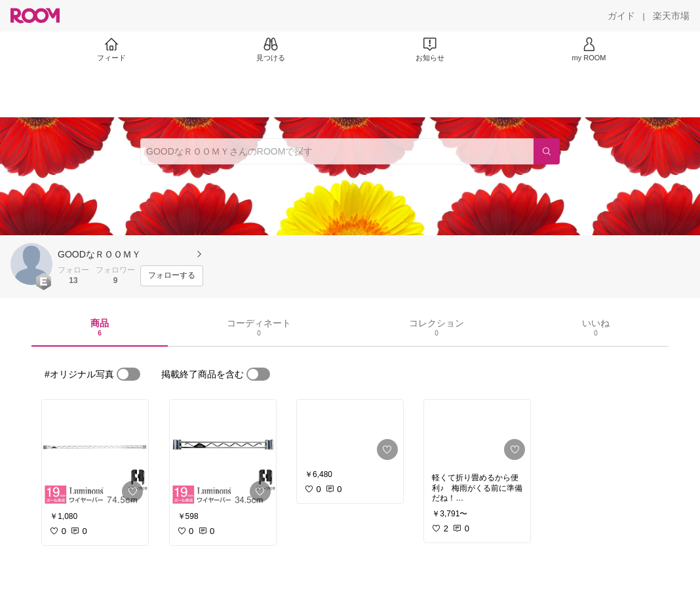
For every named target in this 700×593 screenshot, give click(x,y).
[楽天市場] (671, 16)
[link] (95, 453)
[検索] (547, 151)
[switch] (128, 374)
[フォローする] (172, 276)
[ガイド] (621, 16)
